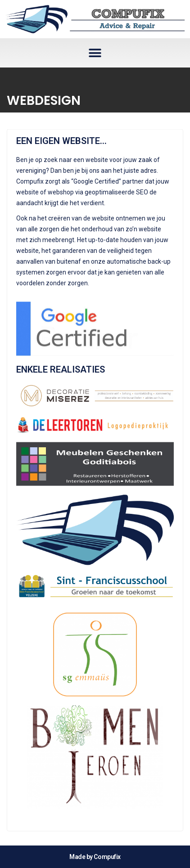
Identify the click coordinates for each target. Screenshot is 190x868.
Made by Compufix (95, 857)
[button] (95, 53)
